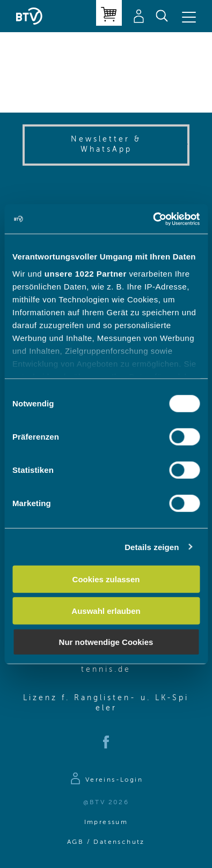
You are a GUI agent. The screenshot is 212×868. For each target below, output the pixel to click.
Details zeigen (152, 547)
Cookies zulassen (106, 579)
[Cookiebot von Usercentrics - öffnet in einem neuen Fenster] (153, 219)
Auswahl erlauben (106, 610)
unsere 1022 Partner (86, 273)
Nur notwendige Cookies (106, 642)
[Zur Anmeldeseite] (106, 780)
